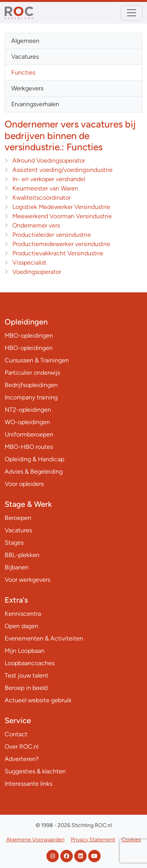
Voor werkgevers (27, 580)
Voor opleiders (24, 484)
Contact (16, 734)
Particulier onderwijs (32, 373)
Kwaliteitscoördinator (42, 198)
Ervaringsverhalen (35, 104)
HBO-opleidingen (29, 348)
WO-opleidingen (27, 422)
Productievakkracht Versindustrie (58, 253)
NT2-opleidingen (28, 410)
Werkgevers (27, 88)
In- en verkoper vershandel (49, 179)
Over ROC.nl (21, 747)
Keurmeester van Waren (45, 188)
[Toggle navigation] (132, 13)
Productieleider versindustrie (52, 235)
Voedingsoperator (37, 272)
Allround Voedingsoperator (49, 161)
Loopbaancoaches (30, 663)
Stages (14, 543)
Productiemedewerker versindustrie (61, 244)
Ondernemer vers (36, 225)
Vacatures (25, 57)
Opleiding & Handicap (34, 459)
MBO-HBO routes (29, 447)
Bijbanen (17, 567)
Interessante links (28, 784)
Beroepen (18, 518)
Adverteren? (22, 759)
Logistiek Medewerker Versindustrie (61, 207)
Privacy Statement (93, 840)
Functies (23, 72)
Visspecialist (29, 262)
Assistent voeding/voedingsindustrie (62, 170)
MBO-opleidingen (29, 335)
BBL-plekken (22, 555)
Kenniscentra (23, 614)
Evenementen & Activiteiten (44, 638)
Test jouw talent (26, 675)
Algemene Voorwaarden (35, 840)
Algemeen (25, 41)
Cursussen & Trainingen (37, 360)
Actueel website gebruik (38, 700)
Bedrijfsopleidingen (31, 385)
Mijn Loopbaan (25, 651)
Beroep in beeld (26, 688)
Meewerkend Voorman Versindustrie (62, 216)
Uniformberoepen (29, 434)
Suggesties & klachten (35, 771)
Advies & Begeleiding (34, 471)
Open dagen (21, 626)
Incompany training (31, 397)
